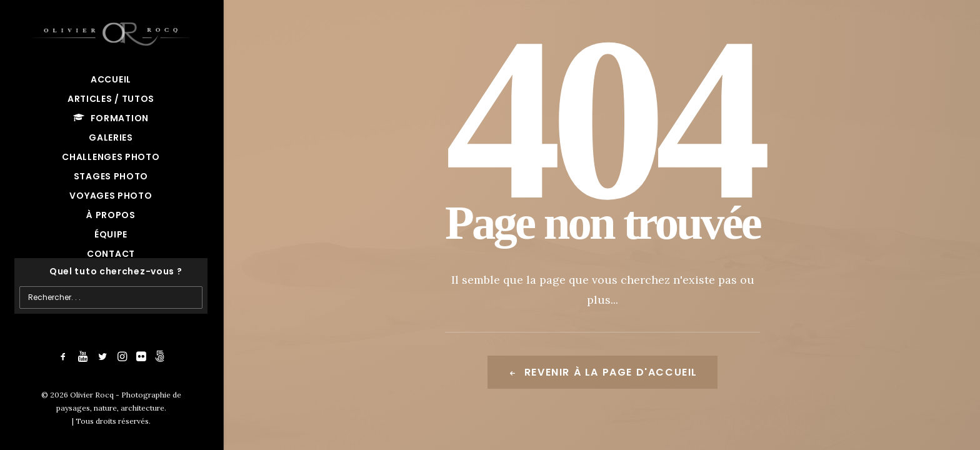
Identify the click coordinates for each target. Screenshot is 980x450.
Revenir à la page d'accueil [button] (602, 372)
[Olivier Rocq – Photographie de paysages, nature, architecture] (111, 32)
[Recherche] (111, 272)
